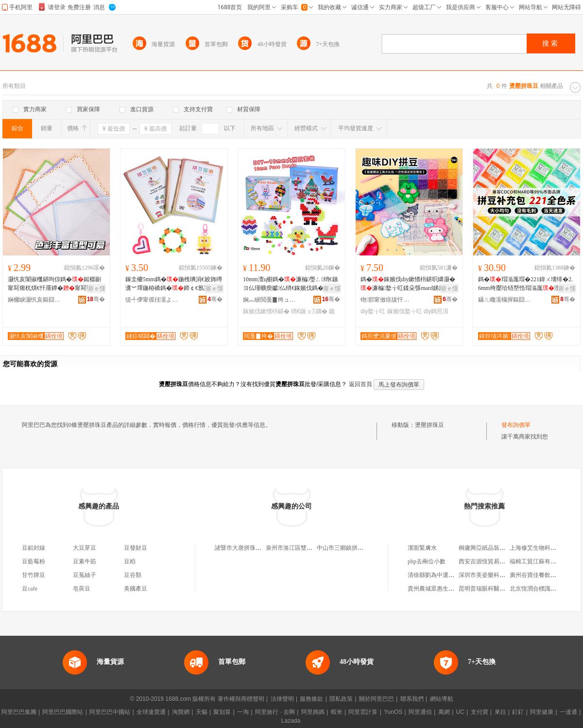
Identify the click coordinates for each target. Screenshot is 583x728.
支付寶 (480, 712)
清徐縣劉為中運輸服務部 (440, 575)
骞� (96, 299)
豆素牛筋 (85, 561)
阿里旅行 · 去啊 (275, 712)
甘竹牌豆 (34, 575)
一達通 (568, 712)
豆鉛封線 (34, 548)
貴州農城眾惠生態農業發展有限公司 (454, 589)
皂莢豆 (82, 589)
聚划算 (222, 712)
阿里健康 (542, 712)
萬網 (444, 712)
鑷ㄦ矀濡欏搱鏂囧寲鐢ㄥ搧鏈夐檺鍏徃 (505, 300)
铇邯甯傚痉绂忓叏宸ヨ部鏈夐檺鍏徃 (387, 300)
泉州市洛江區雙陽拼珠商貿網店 (307, 548)
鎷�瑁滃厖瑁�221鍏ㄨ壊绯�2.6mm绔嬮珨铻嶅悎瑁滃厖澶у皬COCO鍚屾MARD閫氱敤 (526, 284)
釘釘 (518, 712)
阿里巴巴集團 (19, 712)
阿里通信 (420, 712)
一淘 (243, 712)
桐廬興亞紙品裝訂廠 (485, 548)
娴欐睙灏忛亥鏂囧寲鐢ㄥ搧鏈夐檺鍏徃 (34, 300)
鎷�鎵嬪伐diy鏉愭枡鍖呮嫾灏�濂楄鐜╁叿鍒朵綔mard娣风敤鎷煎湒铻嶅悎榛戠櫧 (408, 284)
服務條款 (311, 699)
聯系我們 (412, 699)
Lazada (291, 721)
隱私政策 (341, 699)
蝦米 (337, 712)
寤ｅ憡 (97, 288)
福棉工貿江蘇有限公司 (539, 561)
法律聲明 (282, 699)
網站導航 (442, 699)
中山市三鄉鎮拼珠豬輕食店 (352, 548)
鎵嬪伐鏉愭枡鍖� (266, 311)
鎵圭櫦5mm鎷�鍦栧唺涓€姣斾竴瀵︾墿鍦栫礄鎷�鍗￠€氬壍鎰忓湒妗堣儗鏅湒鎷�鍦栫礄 (174, 284)
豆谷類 (133, 575)
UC (460, 712)
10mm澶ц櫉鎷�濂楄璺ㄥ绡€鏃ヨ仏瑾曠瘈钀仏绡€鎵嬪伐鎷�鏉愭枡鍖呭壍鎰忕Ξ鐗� (291, 284)
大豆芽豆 (85, 548)
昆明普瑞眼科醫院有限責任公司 (499, 589)
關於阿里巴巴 (377, 699)
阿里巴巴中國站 (110, 712)
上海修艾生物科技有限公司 (545, 548)
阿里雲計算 (363, 712)
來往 (500, 712)
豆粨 (130, 561)
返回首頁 (360, 384)
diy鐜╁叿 (373, 311)
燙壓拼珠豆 (429, 425)
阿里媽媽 (313, 712)
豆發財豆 (136, 548)
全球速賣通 (151, 712)
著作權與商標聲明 (241, 699)
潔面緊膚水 (422, 548)
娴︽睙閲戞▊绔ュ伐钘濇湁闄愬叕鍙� (270, 300)
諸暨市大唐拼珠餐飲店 (244, 548)
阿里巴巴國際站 (63, 712)
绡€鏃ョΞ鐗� (309, 311)
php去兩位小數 (427, 561)
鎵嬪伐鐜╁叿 (405, 311)
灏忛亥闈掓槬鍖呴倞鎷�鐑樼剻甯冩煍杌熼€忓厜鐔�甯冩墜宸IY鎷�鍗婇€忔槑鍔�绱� (55, 284)
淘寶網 (181, 712)
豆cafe (30, 589)
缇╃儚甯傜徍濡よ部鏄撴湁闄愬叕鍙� (152, 300)
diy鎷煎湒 (436, 311)
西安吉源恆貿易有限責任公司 (497, 561)
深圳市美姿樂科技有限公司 (494, 575)
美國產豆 (136, 589)
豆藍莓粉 (34, 561)
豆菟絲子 (85, 575)
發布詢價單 (516, 425)
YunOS (393, 712)
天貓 (202, 712)
